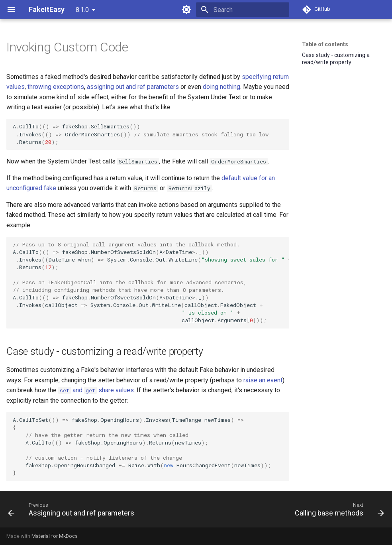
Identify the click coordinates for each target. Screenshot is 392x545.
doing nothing (221, 87)
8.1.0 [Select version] (82, 10)
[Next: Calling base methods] (338, 509)
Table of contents (325, 44)
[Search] (243, 10)
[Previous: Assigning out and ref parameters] (73, 509)
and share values (96, 390)
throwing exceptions (56, 87)
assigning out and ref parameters (133, 87)
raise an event (263, 380)
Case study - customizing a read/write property (336, 59)
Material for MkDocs (55, 536)
